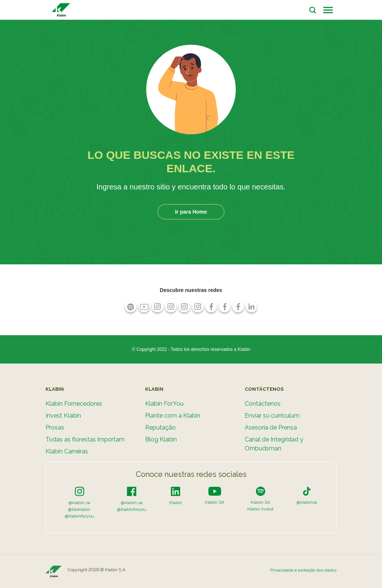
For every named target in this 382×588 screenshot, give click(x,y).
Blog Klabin (161, 439)
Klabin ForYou (164, 404)
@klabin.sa (79, 503)
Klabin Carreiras (67, 451)
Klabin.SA (215, 502)
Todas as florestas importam (85, 439)
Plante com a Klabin (173, 416)
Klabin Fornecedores (74, 404)
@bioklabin (79, 509)
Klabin (176, 503)
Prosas (55, 427)
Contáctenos (263, 404)
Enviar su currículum (272, 416)
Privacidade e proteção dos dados (303, 570)
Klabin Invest (260, 509)
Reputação (160, 427)
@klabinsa (307, 502)
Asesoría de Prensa (271, 427)
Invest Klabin (63, 416)
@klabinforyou (79, 516)
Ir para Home (191, 212)
